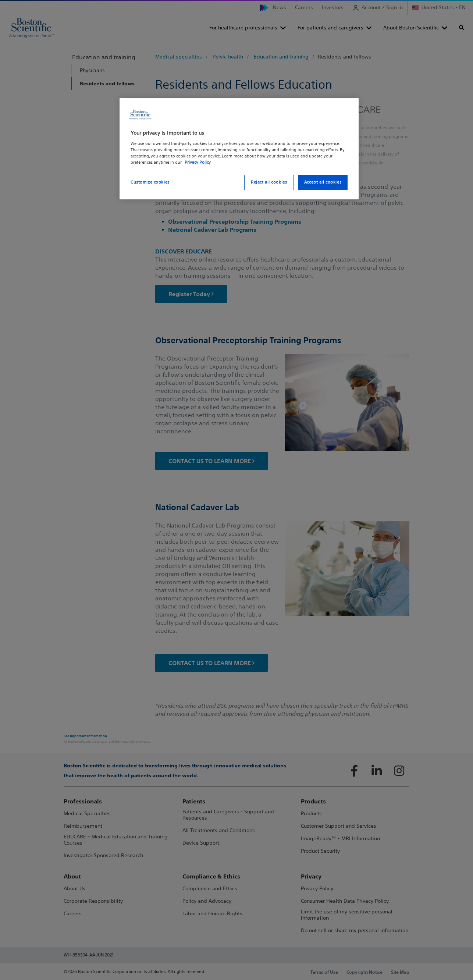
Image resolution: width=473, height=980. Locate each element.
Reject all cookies (269, 182)
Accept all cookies (323, 182)
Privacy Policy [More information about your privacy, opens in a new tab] (198, 162)
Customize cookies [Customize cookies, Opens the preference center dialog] (150, 182)
